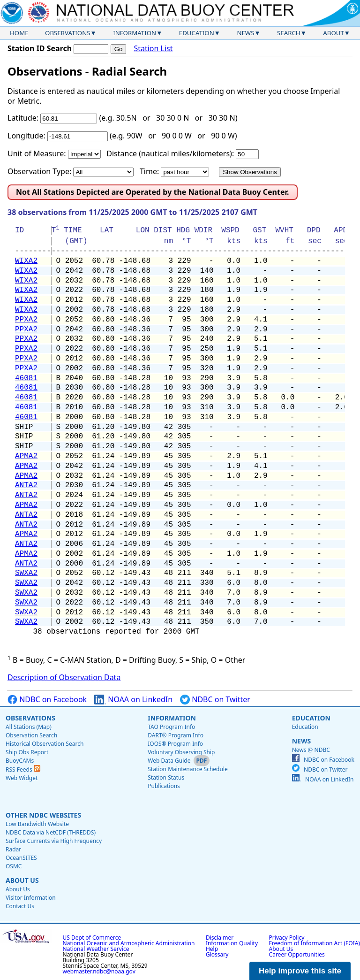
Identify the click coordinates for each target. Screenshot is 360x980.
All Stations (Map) (29, 727)
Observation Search (31, 735)
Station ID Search (40, 48)
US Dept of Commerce (92, 938)
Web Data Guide (169, 761)
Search (289, 33)
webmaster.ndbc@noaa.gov (99, 971)
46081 (26, 378)
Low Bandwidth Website (37, 824)
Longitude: (26, 136)
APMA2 (26, 456)
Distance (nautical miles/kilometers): (170, 153)
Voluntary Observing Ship (181, 752)
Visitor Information (31, 898)
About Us (22, 880)
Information (135, 33)
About (334, 33)
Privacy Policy (287, 938)
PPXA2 (26, 320)
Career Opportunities (297, 954)
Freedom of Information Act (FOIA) (315, 943)
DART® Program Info (176, 735)
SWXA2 (26, 573)
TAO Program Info (171, 727)
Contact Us (20, 906)
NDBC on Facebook (47, 700)
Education (197, 33)
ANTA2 (26, 485)
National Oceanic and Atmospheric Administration (129, 943)
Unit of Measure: (37, 153)
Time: (149, 171)
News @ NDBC (311, 750)
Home (19, 33)
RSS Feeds (23, 769)
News (245, 33)
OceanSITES (21, 858)
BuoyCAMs (20, 761)
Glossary (217, 954)
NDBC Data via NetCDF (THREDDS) (51, 832)
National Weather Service (96, 949)
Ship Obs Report (27, 752)
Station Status (166, 777)
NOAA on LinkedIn (133, 700)
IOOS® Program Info (175, 744)
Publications (164, 786)
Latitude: (23, 118)
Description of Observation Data (64, 677)
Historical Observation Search (45, 744)
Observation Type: (39, 171)
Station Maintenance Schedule (188, 769)
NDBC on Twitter (215, 700)
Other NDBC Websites (43, 815)
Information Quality (232, 943)
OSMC (14, 866)
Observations (67, 33)
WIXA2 (26, 261)
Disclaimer (220, 938)
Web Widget (22, 778)
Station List (153, 49)
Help (212, 949)
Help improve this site (300, 971)
